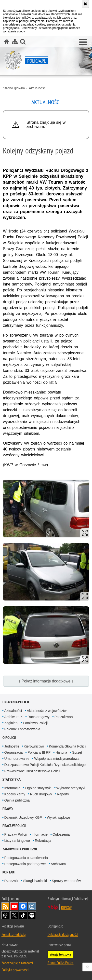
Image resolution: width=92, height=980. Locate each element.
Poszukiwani (64, 717)
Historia (61, 752)
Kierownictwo (34, 746)
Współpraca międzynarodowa (57, 759)
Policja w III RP (39, 752)
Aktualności (38, 88)
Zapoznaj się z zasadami (17, 963)
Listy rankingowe (17, 841)
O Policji (9, 738)
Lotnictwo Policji (35, 723)
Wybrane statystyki (71, 788)
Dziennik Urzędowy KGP (23, 817)
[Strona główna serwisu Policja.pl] (7, 42)
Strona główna (14, 88)
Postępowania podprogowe (25, 864)
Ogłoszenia (61, 834)
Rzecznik (11, 881)
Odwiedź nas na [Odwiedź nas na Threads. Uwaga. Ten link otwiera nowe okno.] (5, 915)
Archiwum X (14, 717)
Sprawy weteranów (66, 881)
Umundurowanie (17, 759)
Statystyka (12, 779)
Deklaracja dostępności (63, 934)
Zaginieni (11, 723)
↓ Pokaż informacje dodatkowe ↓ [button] (46, 681)
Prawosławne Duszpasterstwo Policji (32, 771)
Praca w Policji (14, 826)
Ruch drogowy (39, 717)
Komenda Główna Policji (67, 746)
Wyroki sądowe (59, 817)
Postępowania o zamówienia (26, 858)
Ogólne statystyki (38, 788)
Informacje (12, 788)
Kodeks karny (15, 794)
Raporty (63, 794)
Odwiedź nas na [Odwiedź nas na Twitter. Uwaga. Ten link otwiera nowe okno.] (14, 915)
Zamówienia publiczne (20, 849)
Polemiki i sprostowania (22, 729)
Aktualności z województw (47, 711)
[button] (83, 42)
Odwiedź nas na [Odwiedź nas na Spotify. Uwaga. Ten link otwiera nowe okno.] (32, 915)
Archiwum (58, 864)
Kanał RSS (5, 906)
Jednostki (12, 746)
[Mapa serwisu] (15, 42)
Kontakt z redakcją (13, 934)
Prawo (8, 809)
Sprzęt (77, 752)
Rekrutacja (43, 841)
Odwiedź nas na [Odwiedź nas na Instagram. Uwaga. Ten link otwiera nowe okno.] (32, 906)
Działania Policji (16, 702)
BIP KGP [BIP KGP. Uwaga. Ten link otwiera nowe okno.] (66, 907)
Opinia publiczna (17, 800)
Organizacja (14, 752)
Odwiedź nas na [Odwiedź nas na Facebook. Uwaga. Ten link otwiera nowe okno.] (23, 906)
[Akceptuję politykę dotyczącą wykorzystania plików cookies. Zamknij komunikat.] (85, 4)
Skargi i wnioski (35, 881)
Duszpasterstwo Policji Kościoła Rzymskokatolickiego (45, 765)
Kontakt (9, 872)
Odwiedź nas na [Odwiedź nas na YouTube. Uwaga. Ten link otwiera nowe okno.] (14, 906)
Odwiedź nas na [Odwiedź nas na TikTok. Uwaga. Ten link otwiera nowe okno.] (23, 915)
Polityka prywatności (15, 970)
